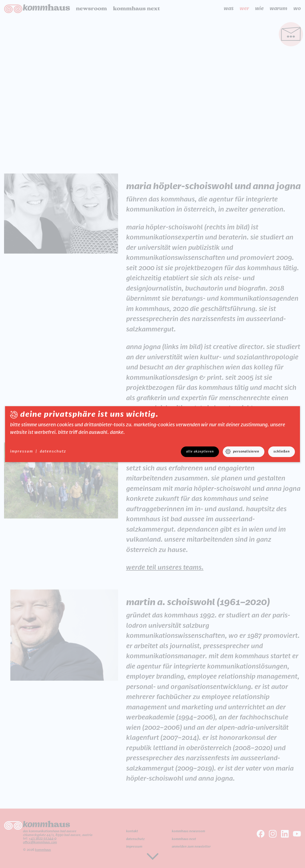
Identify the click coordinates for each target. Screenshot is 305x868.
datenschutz (53, 452)
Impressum (22, 452)
